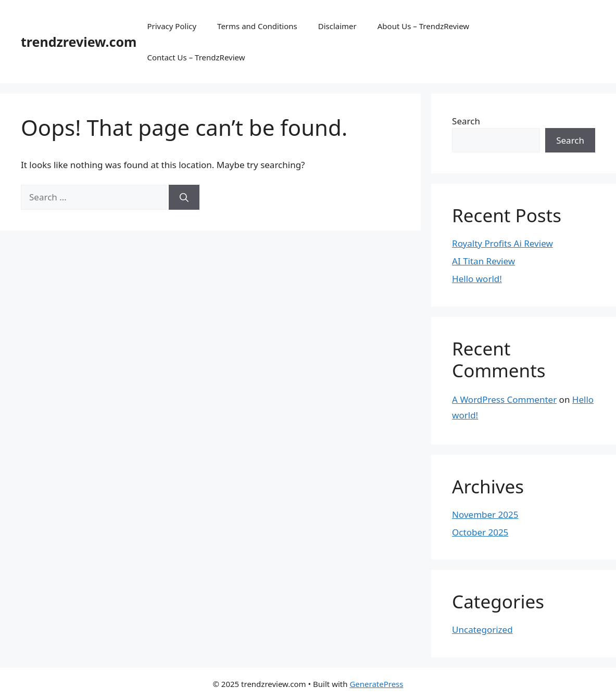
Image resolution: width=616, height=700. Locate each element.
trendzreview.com (79, 42)
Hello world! (477, 279)
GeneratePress (376, 684)
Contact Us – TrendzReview (196, 57)
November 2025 (485, 514)
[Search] (184, 197)
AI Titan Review (483, 261)
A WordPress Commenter (504, 399)
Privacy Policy (172, 26)
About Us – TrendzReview (423, 26)
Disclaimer (337, 26)
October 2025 (480, 532)
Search (466, 121)
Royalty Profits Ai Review (502, 243)
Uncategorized (482, 629)
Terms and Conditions (257, 26)
